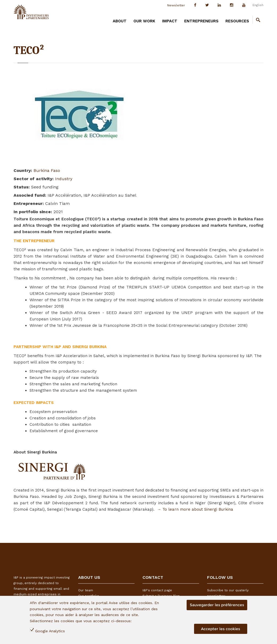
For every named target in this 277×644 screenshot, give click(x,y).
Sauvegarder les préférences (217, 605)
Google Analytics (50, 631)
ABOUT (120, 21)
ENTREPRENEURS (201, 21)
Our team (86, 590)
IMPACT (170, 21)
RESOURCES (237, 21)
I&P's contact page (157, 590)
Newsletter (176, 5)
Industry (64, 179)
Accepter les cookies (221, 629)
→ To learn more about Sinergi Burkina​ (195, 509)
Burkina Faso (47, 170)
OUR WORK (144, 21)
